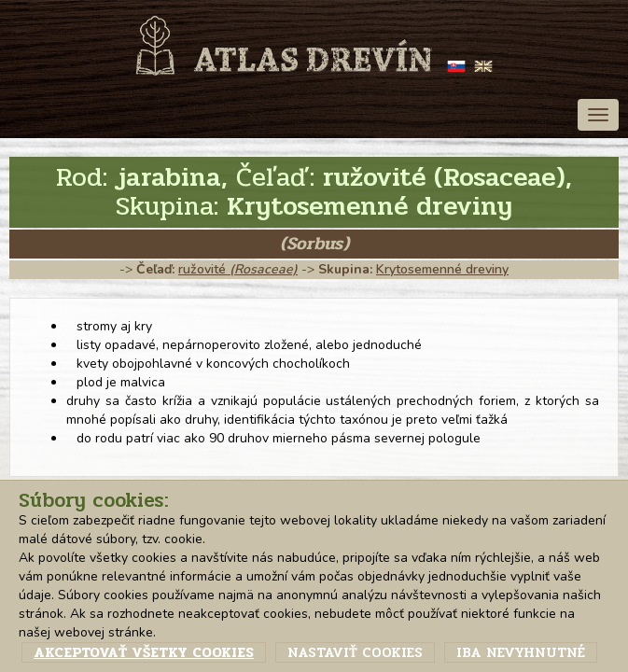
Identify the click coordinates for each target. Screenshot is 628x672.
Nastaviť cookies (355, 652)
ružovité (238, 269)
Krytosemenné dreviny (442, 269)
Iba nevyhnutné (521, 652)
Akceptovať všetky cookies (144, 652)
